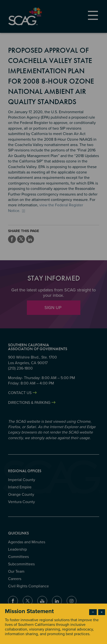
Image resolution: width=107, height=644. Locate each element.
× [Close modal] (102, 612)
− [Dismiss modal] (93, 612)
